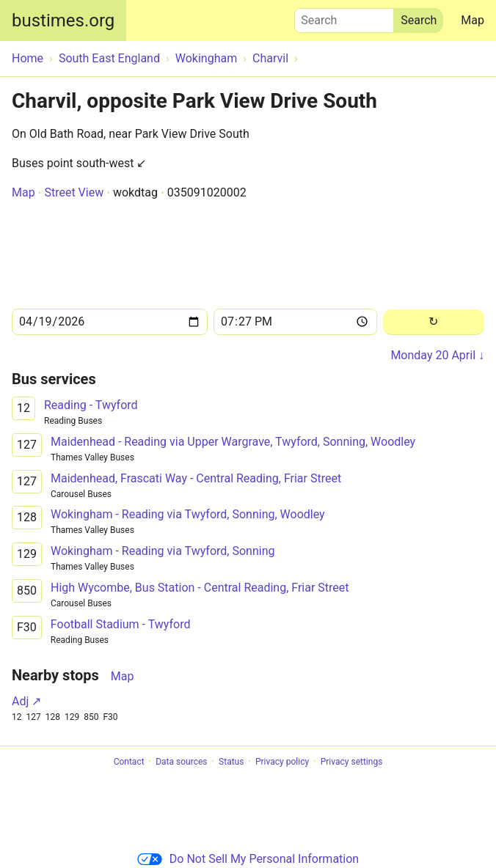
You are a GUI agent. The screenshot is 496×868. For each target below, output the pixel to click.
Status (231, 762)
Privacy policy (282, 762)
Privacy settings (352, 762)
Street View (74, 192)
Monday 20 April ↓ (437, 355)
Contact (129, 762)
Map (473, 20)
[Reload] (434, 322)
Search (344, 17)
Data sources (181, 762)
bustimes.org (63, 21)
